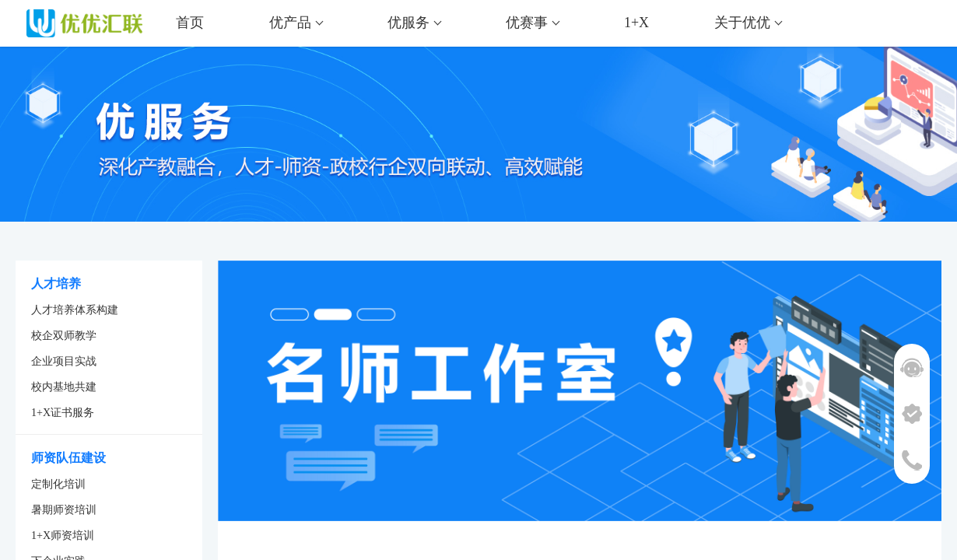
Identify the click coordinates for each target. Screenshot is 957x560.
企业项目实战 (64, 361)
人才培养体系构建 (75, 310)
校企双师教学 (64, 336)
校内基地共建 (64, 387)
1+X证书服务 (63, 413)
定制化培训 (58, 484)
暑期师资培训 (64, 510)
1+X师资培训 (63, 535)
